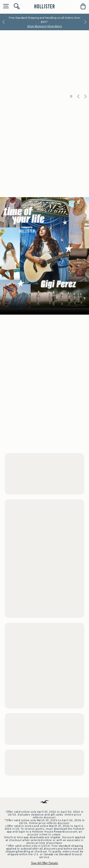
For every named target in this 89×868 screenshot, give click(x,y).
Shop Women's (37, 26)
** (42, 108)
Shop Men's (55, 26)
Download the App (45, 855)
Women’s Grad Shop (45, 289)
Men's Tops (33, 296)
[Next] (85, 22)
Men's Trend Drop (15, 764)
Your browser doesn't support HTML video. (44, 468)
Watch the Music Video (66, 539)
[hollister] (44, 6)
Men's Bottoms (54, 296)
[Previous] (4, 22)
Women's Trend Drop (18, 651)
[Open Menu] (5, 7)
